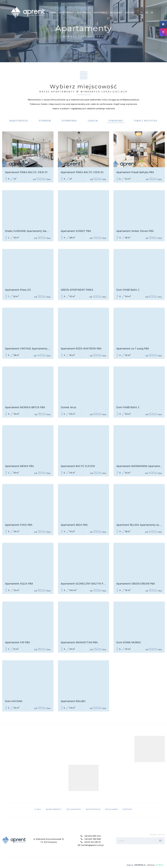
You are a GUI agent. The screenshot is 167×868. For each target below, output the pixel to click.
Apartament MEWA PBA (19, 466)
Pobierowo (116, 121)
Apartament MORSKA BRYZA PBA (25, 408)
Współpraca (100, 13)
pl (142, 13)
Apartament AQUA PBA (19, 584)
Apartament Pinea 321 (18, 290)
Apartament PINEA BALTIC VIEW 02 (82, 172)
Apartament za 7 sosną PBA (133, 349)
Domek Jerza (68, 408)
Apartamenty (66, 13)
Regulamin (116, 13)
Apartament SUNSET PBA (76, 231)
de (152, 13)
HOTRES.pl (160, 865)
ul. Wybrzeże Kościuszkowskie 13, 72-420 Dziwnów (49, 841)
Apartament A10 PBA (17, 643)
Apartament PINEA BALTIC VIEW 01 (26, 172)
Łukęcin (93, 121)
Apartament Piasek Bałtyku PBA (135, 172)
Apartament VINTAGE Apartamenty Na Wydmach (28, 349)
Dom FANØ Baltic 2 (128, 290)
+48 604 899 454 (90, 836)
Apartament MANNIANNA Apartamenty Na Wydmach (139, 466)
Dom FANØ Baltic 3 (128, 408)
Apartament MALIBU (73, 701)
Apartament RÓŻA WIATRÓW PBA (81, 349)
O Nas (53, 13)
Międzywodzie (19, 121)
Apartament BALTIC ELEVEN (78, 466)
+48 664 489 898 (90, 839)
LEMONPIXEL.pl (140, 865)
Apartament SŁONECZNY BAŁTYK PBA (84, 584)
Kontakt (130, 13)
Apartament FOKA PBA (19, 525)
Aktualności (84, 13)
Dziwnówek (69, 121)
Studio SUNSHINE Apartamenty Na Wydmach (28, 231)
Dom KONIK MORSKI (129, 643)
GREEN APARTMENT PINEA (77, 290)
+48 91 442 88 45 (90, 842)
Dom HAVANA (14, 701)
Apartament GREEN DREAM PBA (136, 584)
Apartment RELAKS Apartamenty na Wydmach (139, 525)
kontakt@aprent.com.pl (90, 845)
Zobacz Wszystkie (146, 121)
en (147, 13)
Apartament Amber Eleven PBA (135, 231)
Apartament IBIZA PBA (74, 525)
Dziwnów (45, 121)
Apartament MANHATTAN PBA (79, 643)
